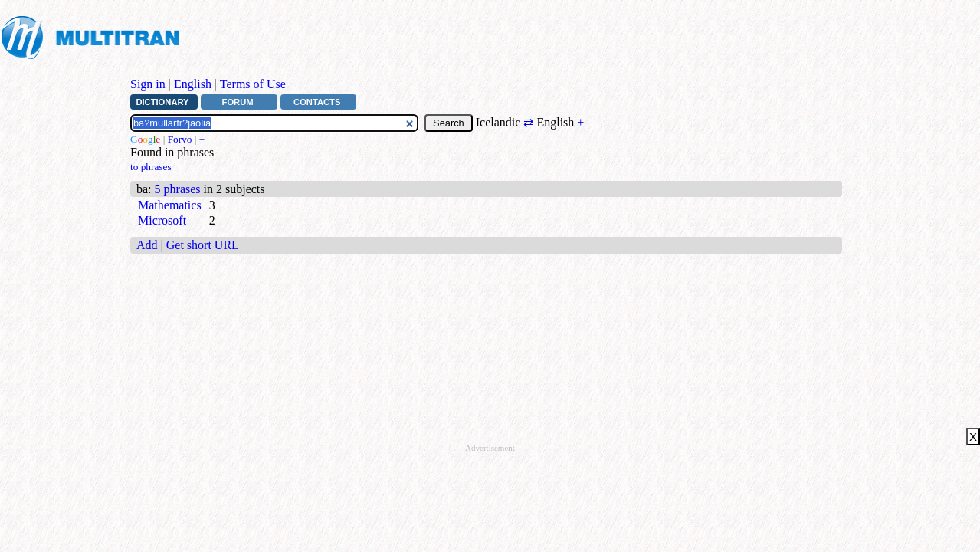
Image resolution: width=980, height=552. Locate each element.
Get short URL (203, 245)
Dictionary (162, 102)
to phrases (151, 167)
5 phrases (178, 189)
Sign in (148, 84)
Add (147, 245)
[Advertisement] (474, 36)
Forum (238, 102)
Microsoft (162, 220)
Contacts (317, 102)
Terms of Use (253, 84)
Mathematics (170, 205)
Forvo (180, 139)
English (193, 84)
